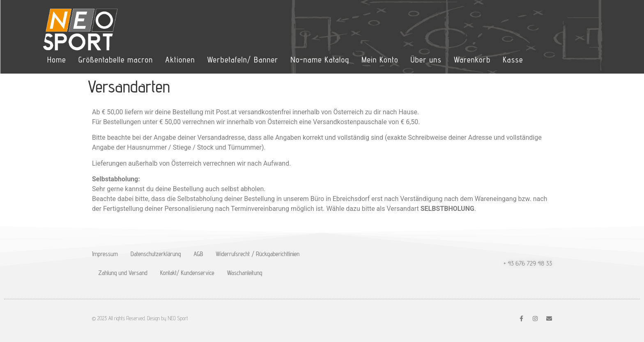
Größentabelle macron (116, 60)
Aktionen (180, 60)
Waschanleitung (245, 273)
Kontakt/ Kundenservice (187, 273)
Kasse (513, 60)
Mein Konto (380, 60)
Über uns (426, 60)
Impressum (105, 254)
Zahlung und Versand (123, 273)
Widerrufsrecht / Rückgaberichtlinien (258, 254)
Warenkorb (472, 60)
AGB (198, 254)
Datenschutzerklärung (156, 254)
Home (57, 60)
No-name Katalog (320, 60)
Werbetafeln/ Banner (243, 60)
